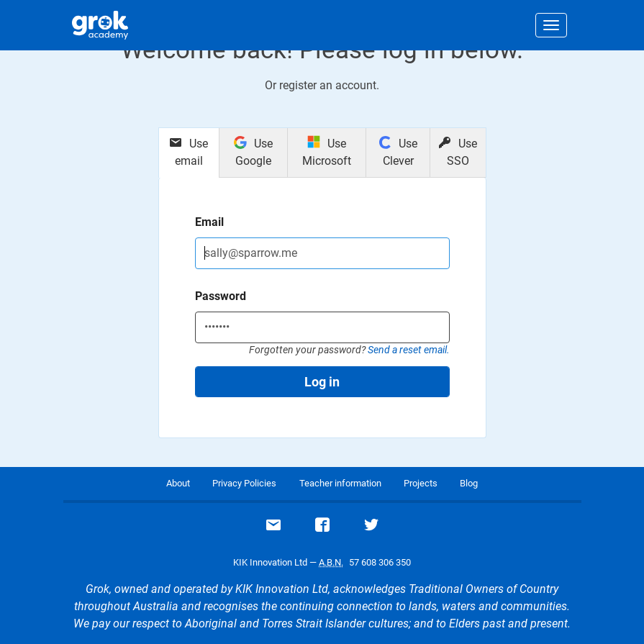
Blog (469, 483)
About (178, 483)
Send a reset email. (409, 350)
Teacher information (340, 483)
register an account (328, 85)
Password (221, 296)
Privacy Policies (244, 483)
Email (209, 222)
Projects (421, 483)
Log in (322, 382)
